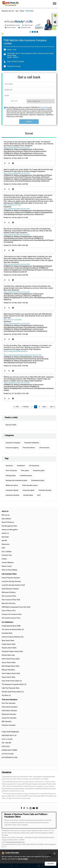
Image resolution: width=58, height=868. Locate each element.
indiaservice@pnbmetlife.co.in (15, 842)
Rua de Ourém (11, 425)
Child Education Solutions (10, 589)
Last (51, 407)
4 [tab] (37, 32)
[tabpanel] (29, 24)
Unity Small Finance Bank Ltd (12, 681)
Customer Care (7, 555)
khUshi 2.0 (5, 533)
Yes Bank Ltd (6, 696)
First (17, 407)
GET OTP (14, 101)
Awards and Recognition (10, 530)
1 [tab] (30, 32)
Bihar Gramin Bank (8, 641)
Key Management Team (9, 526)
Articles (6, 747)
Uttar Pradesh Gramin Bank (11, 674)
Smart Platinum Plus (9, 611)
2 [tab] (32, 32)
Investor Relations (8, 563)
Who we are (6, 515)
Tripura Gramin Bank (8, 677)
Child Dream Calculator (9, 711)
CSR (3, 548)
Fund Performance (10, 732)
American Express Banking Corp (13, 637)
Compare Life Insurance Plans (12, 614)
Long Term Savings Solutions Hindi (13, 585)
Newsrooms (6, 544)
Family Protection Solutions (11, 578)
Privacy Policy (45, 107)
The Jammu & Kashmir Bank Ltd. (13, 630)
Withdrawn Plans (10, 758)
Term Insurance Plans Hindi (11, 600)
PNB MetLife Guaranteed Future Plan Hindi (16, 607)
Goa (17, 11)
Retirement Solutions (9, 592)
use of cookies (23, 859)
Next (44, 407)
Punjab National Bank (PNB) (11, 626)
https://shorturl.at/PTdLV (12, 205)
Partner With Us (9, 736)
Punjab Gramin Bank (9, 644)
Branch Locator (7, 566)
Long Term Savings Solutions (11, 582)
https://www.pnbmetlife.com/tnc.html (17, 148)
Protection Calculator (9, 725)
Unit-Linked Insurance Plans (11, 618)
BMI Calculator (7, 722)
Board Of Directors (8, 522)
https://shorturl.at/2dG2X (13, 320)
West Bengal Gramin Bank (11, 666)
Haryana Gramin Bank (9, 648)
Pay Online (6, 743)
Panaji (22, 11)
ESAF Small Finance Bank (11, 659)
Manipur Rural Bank (8, 670)
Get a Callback (7, 552)
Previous (26, 407)
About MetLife (6, 519)
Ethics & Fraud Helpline (10, 570)
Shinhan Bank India (8, 655)
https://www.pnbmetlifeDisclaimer (16, 351)
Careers (4, 559)
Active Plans (8, 754)
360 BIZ (4, 541)
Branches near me (8, 11)
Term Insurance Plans (9, 596)
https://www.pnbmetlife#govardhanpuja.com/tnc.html (23, 355)
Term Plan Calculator (9, 703)
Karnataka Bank (7, 633)
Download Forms (10, 750)
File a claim (7, 739)
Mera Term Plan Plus (9, 604)
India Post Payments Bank (11, 688)
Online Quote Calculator (10, 707)
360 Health (5, 537)
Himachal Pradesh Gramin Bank (12, 652)
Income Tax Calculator (9, 718)
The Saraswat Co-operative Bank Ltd (14, 685)
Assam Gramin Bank (9, 663)
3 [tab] (35, 32)
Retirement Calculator (9, 714)
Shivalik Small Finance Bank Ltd (13, 692)
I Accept (50, 864)
